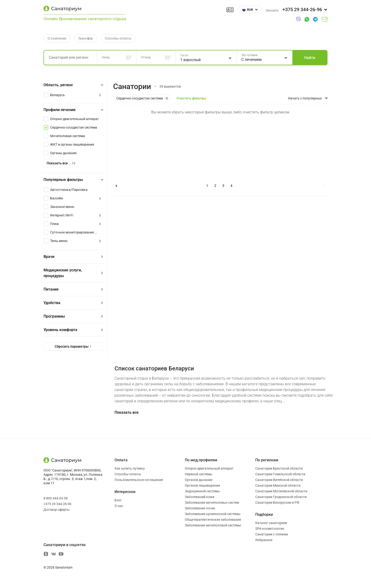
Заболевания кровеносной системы (213, 514)
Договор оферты (57, 510)
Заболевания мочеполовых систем (212, 503)
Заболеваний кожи (200, 497)
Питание (51, 289)
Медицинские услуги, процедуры (63, 273)
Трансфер (86, 38)
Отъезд (146, 57)
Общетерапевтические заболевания (213, 520)
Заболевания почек (200, 508)
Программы (54, 316)
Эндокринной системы (202, 491)
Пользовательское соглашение (139, 480)
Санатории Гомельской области (280, 474)
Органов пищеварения (202, 485)
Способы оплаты (118, 38)
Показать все (61, 163)
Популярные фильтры (63, 180)
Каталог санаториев (271, 523)
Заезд (106, 57)
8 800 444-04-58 (56, 498)
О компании (57, 38)
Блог (118, 500)
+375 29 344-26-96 (57, 504)
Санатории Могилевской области (281, 491)
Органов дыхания (199, 480)
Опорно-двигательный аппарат (209, 468)
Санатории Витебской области (279, 480)
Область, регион (58, 85)
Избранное (264, 540)
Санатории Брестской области (279, 468)
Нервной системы (199, 474)
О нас (119, 506)
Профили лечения (60, 110)
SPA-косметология (270, 529)
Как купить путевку (130, 468)
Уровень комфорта (60, 330)
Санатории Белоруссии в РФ (277, 503)
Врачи (49, 257)
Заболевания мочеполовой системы (213, 525)
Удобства (52, 303)
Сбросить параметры (73, 346)
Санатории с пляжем (272, 534)
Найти (310, 58)
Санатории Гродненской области (281, 497)
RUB (250, 10)
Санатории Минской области (278, 485)
